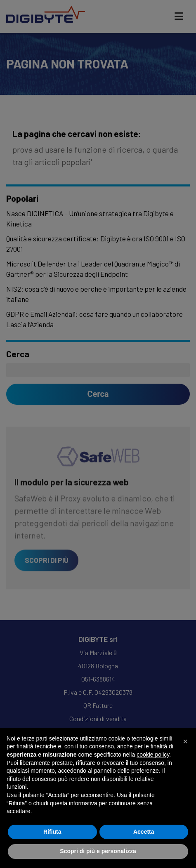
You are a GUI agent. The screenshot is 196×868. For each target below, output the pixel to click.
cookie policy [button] (153, 755)
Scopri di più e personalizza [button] (98, 851)
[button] (185, 741)
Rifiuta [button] (52, 832)
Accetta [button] (144, 832)
